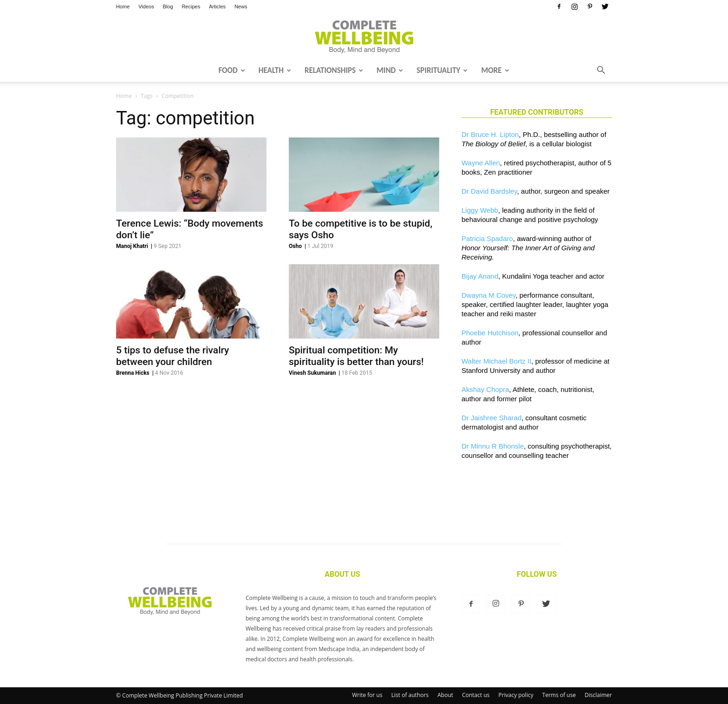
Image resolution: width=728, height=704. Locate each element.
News (241, 7)
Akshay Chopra (485, 389)
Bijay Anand (480, 276)
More (495, 70)
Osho (295, 246)
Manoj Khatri (132, 246)
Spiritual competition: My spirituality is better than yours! (356, 356)
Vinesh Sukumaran (312, 373)
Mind (390, 70)
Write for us (367, 695)
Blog (168, 7)
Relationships (334, 70)
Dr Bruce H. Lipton (490, 134)
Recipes (191, 7)
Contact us (476, 695)
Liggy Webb (480, 210)
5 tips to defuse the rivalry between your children (172, 356)
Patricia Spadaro (487, 238)
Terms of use (559, 695)
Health (275, 70)
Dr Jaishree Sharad (491, 418)
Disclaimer (598, 695)
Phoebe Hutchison (490, 333)
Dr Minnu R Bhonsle (493, 446)
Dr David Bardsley (489, 191)
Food (231, 70)
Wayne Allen (481, 163)
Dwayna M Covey (488, 295)
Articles (217, 7)
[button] (601, 71)
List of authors (410, 695)
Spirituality (442, 70)
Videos (146, 7)
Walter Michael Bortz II (496, 361)
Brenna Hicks (133, 373)
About (445, 695)
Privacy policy (516, 695)
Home (123, 7)
